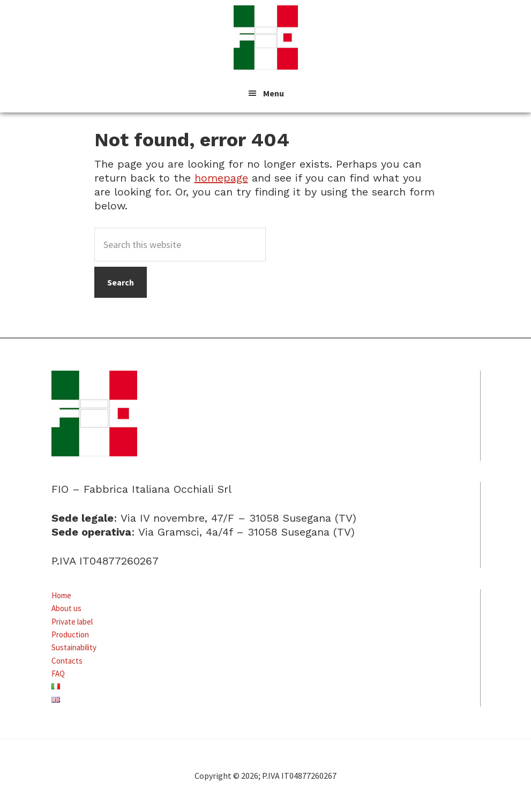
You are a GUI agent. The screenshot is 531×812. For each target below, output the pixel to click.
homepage (221, 178)
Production (70, 634)
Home (61, 595)
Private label (72, 622)
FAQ (58, 674)
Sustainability (74, 647)
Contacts (67, 661)
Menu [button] (274, 93)
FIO (266, 37)
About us (66, 608)
